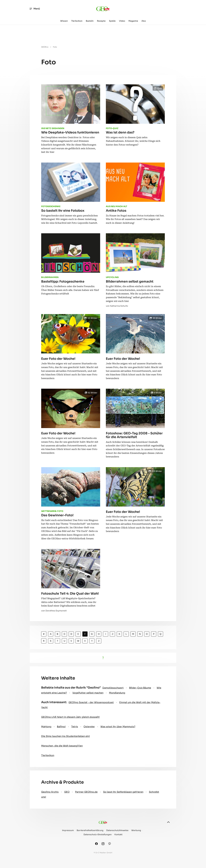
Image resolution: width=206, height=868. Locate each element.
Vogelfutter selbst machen (88, 693)
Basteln (90, 21)
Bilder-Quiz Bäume (140, 688)
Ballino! (61, 727)
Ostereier (89, 727)
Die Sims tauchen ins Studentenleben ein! (66, 736)
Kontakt (118, 835)
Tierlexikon (77, 21)
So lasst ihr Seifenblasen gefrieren (123, 792)
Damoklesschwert (113, 688)
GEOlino (45, 47)
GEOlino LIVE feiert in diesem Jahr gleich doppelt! (70, 717)
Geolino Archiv (50, 792)
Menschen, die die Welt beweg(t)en (62, 746)
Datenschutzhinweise (117, 830)
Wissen (64, 21)
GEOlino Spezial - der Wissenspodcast (91, 702)
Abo (144, 21)
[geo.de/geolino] (103, 9)
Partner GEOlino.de (86, 792)
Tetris (75, 727)
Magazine (133, 21)
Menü (35, 9)
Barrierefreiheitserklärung (90, 830)
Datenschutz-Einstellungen (98, 835)
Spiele (112, 21)
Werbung (136, 830)
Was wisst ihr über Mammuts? (118, 727)
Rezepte (101, 21)
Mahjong (46, 727)
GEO (67, 792)
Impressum (68, 830)
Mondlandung (117, 693)
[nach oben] (168, 822)
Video (122, 21)
